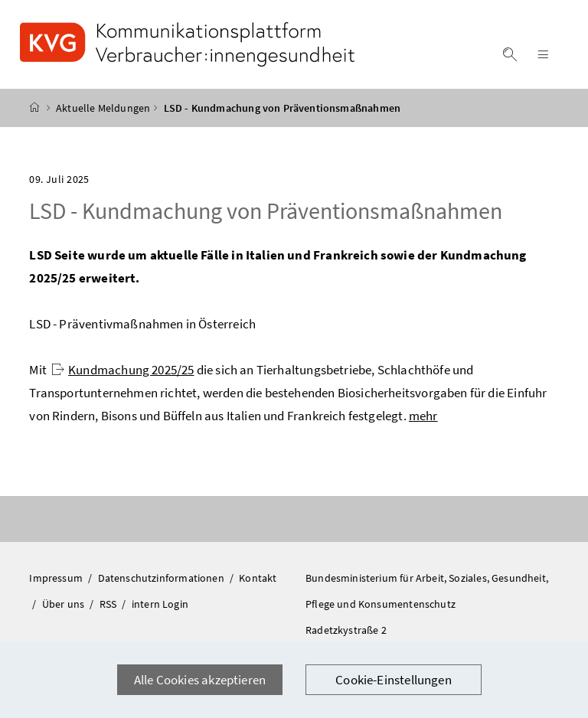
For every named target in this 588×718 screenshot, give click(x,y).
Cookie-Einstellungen (394, 680)
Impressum (57, 578)
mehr (423, 416)
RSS (109, 604)
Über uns (65, 604)
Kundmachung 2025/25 (122, 370)
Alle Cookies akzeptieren (200, 680)
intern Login (160, 604)
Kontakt (258, 578)
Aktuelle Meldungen (103, 108)
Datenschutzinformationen (162, 578)
